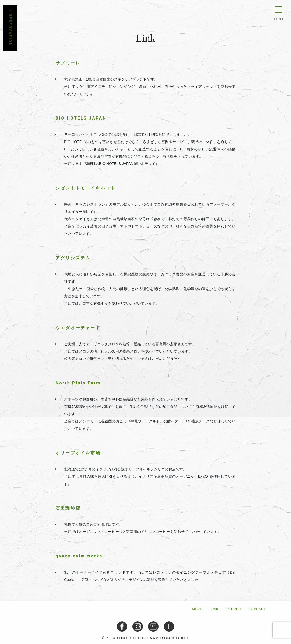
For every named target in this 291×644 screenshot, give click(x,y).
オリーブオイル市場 (78, 453)
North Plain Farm (78, 383)
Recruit (234, 609)
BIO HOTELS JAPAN (81, 118)
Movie (198, 609)
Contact (257, 609)
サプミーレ (68, 63)
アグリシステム (73, 258)
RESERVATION (10, 28)
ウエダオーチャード (78, 328)
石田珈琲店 (68, 508)
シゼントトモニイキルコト (86, 188)
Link (215, 609)
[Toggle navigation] (278, 10)
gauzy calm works (79, 556)
